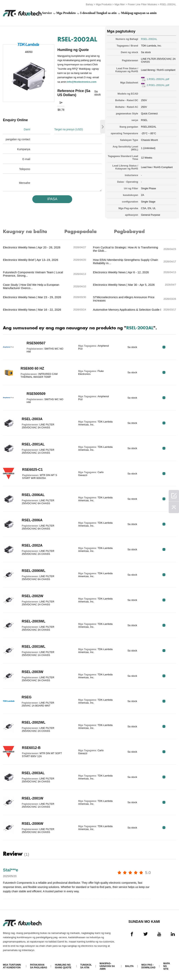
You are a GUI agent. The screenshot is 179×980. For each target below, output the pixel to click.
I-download (88, 13)
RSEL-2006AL (33, 495)
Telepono (25, 169)
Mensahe (25, 183)
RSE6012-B (31, 748)
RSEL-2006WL (33, 571)
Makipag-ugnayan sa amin (139, 13)
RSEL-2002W (32, 596)
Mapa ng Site (167, 966)
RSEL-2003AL (33, 773)
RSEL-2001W (32, 798)
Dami (27, 129)
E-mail (26, 159)
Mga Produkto (104, 4)
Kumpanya (24, 149)
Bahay (89, 4)
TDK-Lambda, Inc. (151, 46)
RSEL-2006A (32, 520)
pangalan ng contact (18, 139)
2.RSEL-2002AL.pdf (158, 85)
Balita (129, 966)
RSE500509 (36, 394)
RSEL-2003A (32, 419)
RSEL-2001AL (33, 444)
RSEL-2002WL (33, 722)
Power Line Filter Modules (142, 4)
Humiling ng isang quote (63, 966)
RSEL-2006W (32, 824)
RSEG (27, 697)
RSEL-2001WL (33, 647)
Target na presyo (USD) (69, 129)
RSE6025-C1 (32, 470)
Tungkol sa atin (106, 13)
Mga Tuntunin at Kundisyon (12, 966)
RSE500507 (36, 343)
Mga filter (120, 4)
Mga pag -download (148, 966)
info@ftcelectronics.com (82, 82)
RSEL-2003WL (33, 621)
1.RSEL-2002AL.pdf (158, 79)
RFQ (164, 347)
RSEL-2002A (32, 545)
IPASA (52, 199)
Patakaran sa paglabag (39, 966)
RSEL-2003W (32, 672)
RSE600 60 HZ (32, 368)
